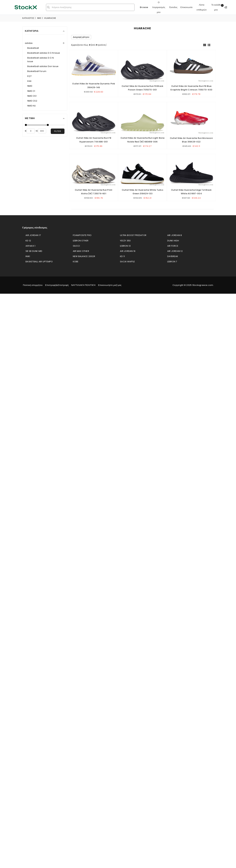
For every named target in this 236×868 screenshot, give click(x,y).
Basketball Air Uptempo (39, 262)
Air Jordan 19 (128, 251)
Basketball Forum (37, 71)
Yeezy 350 (125, 241)
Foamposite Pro (82, 235)
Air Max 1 (30, 246)
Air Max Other (81, 251)
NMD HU (32, 106)
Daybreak (173, 256)
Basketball (33, 48)
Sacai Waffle (127, 262)
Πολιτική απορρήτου (33, 285)
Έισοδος (173, 7)
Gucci (76, 246)
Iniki (29, 81)
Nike (39, 18)
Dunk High (173, 241)
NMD (30, 86)
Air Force (173, 246)
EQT (29, 76)
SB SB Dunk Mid (34, 251)
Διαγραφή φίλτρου (81, 37)
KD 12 (28, 241)
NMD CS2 (32, 101)
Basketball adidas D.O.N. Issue (41, 60)
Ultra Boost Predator (133, 235)
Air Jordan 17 (33, 235)
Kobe (76, 262)
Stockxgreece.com (203, 285)
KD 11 (122, 256)
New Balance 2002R (84, 256)
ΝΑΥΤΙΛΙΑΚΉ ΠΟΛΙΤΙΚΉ (83, 285)
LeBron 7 (172, 262)
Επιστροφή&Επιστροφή (57, 285)
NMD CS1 (32, 96)
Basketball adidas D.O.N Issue (44, 53)
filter (58, 131)
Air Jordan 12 (175, 251)
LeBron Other (81, 241)
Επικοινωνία (186, 7)
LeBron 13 (125, 246)
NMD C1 (31, 91)
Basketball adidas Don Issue (43, 66)
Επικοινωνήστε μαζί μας (110, 285)
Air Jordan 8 (175, 235)
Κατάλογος (28, 18)
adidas (29, 43)
